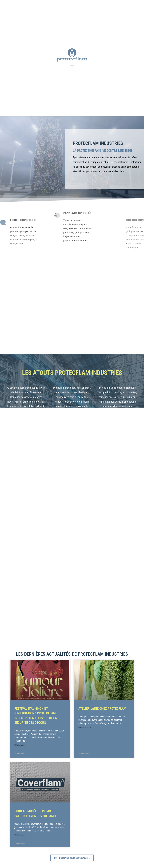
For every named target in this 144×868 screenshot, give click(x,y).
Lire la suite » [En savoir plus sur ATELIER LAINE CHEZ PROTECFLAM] (85, 727)
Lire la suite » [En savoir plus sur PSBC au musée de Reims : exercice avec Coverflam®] (21, 834)
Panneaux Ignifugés (77, 191)
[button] (72, 67)
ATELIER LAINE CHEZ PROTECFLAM (102, 708)
